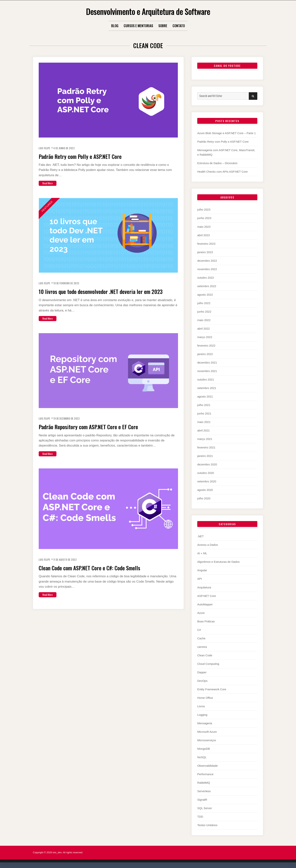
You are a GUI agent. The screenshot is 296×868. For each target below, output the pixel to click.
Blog (115, 26)
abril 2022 (203, 329)
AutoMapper (205, 604)
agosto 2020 (205, 490)
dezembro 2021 (207, 362)
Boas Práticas (206, 621)
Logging (202, 715)
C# (199, 630)
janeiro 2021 (205, 456)
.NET (200, 536)
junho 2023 (204, 218)
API (200, 579)
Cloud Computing (208, 664)
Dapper (202, 672)
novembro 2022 (207, 269)
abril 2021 (203, 430)
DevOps (202, 681)
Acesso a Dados (208, 545)
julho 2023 (204, 210)
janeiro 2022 (205, 354)
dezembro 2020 (207, 464)
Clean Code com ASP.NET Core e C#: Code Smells (103, 575)
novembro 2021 (207, 371)
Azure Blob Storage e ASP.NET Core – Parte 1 (227, 133)
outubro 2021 (206, 379)
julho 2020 (204, 498)
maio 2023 (204, 227)
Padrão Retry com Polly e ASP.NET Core (90, 156)
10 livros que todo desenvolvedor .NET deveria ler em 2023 (108, 295)
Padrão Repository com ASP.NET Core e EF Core (100, 434)
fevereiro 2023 (206, 244)
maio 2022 (204, 320)
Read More (49, 183)
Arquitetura (204, 587)
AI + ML (202, 553)
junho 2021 (204, 413)
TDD (200, 817)
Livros (201, 706)
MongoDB (204, 749)
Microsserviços (207, 740)
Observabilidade (207, 766)
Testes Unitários (207, 825)
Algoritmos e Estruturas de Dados (218, 562)
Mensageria (205, 723)
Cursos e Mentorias (138, 26)
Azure (201, 613)
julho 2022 (204, 303)
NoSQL (202, 757)
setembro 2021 (207, 388)
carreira (202, 647)
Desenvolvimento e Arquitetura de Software (148, 10)
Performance (205, 774)
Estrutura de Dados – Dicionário (217, 163)
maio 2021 (204, 422)
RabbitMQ (204, 783)
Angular (202, 570)
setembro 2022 (207, 286)
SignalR (202, 800)
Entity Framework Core (212, 689)
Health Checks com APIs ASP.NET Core (222, 172)
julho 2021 (204, 405)
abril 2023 (203, 235)
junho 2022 (204, 312)
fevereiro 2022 (206, 346)
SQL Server (205, 808)
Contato (179, 26)
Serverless (204, 791)
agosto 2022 (205, 295)
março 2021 (205, 439)
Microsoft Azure (207, 732)
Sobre (163, 26)
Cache (201, 638)
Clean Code (205, 655)
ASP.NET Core (207, 596)
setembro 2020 (207, 481)
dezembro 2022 (207, 261)
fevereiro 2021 (206, 447)
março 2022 (205, 337)
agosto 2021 (205, 396)
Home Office (205, 698)
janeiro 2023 (205, 252)
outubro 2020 (206, 473)
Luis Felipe (46, 148)
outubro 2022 (206, 278)
